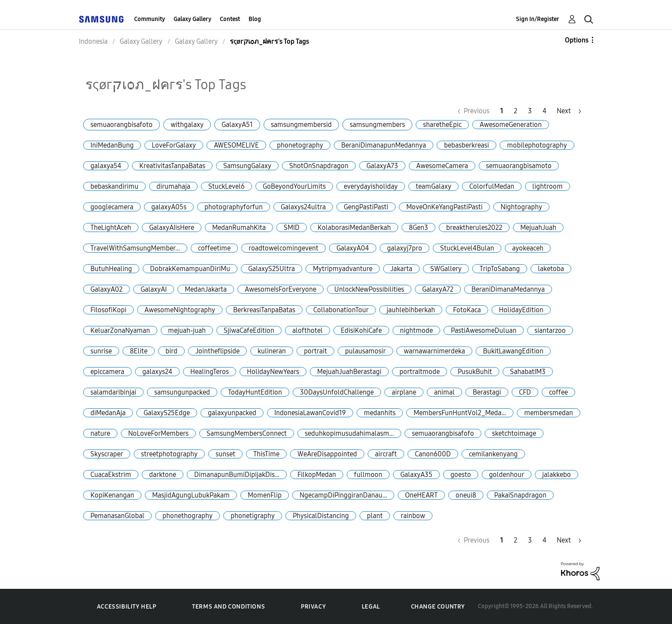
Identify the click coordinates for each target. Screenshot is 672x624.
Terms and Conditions (228, 607)
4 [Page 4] (544, 111)
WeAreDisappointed (327, 454)
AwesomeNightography (180, 310)
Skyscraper (107, 454)
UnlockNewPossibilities (369, 289)
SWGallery (446, 269)
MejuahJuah (538, 228)
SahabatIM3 (528, 372)
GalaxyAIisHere (172, 228)
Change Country (438, 607)
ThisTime (266, 454)
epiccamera (107, 372)
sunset (225, 454)
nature (100, 433)
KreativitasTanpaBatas (172, 166)
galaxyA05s (169, 207)
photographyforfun (234, 207)
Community (150, 19)
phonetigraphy (253, 516)
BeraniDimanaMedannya (508, 289)
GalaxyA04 (353, 248)
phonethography (187, 516)
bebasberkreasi (466, 145)
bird (171, 351)
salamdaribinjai (113, 392)
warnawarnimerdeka (434, 351)
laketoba (551, 269)
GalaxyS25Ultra (271, 269)
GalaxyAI (154, 289)
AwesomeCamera (442, 166)
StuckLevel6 (226, 186)
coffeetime (214, 248)
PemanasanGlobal (117, 516)
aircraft (386, 454)
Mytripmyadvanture (343, 269)
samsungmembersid (301, 125)
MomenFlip (265, 495)
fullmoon (368, 475)
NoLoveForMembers (158, 433)
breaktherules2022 (474, 228)
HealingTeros (210, 372)
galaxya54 (106, 166)
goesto (461, 475)
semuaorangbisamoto (519, 166)
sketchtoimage (514, 433)
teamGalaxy (433, 186)
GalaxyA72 (438, 289)
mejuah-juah (187, 330)
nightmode (416, 330)
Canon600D (433, 454)
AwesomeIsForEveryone (280, 289)
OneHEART (421, 495)
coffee (558, 392)
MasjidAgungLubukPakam (191, 495)
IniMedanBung (112, 145)
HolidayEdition (521, 310)
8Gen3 (418, 228)
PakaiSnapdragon (520, 495)
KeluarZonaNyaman (120, 330)
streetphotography (169, 454)
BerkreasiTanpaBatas (264, 310)
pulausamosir (365, 351)
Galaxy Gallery (192, 19)
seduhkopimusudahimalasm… (349, 433)
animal (444, 392)
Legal (371, 607)
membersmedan (549, 413)
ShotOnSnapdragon (319, 166)
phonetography (300, 145)
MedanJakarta (206, 289)
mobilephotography (537, 145)
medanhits (380, 413)
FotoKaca (467, 310)
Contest (230, 19)
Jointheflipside (217, 351)
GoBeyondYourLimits (294, 186)
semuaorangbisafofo (443, 433)
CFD (525, 392)
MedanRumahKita (239, 228)
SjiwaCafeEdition (249, 330)
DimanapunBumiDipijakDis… (237, 475)
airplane (404, 392)
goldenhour (507, 475)
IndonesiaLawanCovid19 (310, 413)
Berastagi (487, 392)
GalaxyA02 (106, 289)
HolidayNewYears (273, 372)
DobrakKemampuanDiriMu (190, 269)
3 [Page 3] (530, 111)
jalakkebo (556, 475)
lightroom (547, 186)
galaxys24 (157, 372)
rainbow (413, 516)
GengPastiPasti (366, 207)
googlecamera (112, 207)
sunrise (101, 351)
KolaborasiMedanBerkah (354, 228)
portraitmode (420, 372)
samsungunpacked (182, 392)
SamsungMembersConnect (247, 433)
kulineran (272, 351)
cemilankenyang (493, 454)
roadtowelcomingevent (283, 248)
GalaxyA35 (416, 475)
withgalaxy (187, 125)
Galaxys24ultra (303, 207)
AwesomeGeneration (511, 125)
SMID (292, 228)
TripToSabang (500, 269)
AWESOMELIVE (236, 145)
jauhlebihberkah (411, 310)
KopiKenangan (112, 495)
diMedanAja (108, 413)
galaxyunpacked (232, 413)
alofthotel (307, 330)
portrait (315, 351)
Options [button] (577, 40)
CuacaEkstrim (111, 475)
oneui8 (466, 495)
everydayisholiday (371, 186)
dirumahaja (173, 186)
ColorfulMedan (492, 186)
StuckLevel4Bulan (467, 248)
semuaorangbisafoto (121, 125)
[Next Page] (569, 111)
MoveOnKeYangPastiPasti (444, 207)
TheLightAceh (111, 228)
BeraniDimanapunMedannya (384, 145)
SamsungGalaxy (247, 166)
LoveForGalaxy (174, 145)
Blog (255, 19)
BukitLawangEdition (513, 351)
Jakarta (401, 269)
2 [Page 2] (516, 111)
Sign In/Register (538, 19)
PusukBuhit (475, 372)
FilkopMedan (317, 475)
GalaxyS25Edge (167, 413)
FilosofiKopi (108, 310)
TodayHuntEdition (255, 392)
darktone (163, 475)
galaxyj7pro (405, 248)
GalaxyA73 (382, 166)
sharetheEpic (442, 125)
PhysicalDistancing (321, 516)
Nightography (521, 207)
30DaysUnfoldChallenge (337, 392)
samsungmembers (377, 125)
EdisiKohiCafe (361, 330)
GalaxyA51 (237, 125)
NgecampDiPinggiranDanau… (343, 495)
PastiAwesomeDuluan (484, 330)
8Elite (139, 351)
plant (375, 516)
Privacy (313, 607)
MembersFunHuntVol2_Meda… (460, 413)
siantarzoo (550, 330)
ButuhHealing (111, 269)
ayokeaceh (528, 248)
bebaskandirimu (114, 186)
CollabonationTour (341, 310)
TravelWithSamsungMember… (135, 248)
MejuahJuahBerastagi (349, 372)
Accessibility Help (127, 607)
